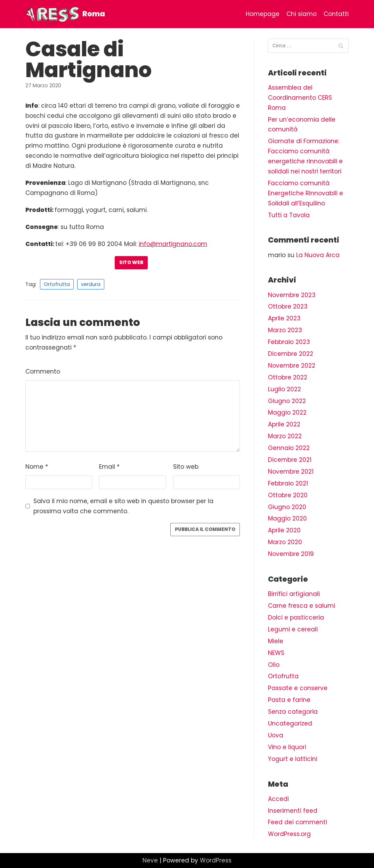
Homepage (263, 14)
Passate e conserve (298, 688)
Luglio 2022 (284, 389)
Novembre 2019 (291, 554)
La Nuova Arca (318, 255)
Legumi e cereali (293, 629)
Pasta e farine (289, 700)
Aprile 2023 (284, 318)
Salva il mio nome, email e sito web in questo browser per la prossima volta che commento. (123, 506)
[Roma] (65, 14)
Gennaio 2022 (289, 448)
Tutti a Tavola (289, 215)
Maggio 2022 (287, 412)
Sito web (131, 263)
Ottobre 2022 (288, 377)
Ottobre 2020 (288, 495)
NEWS (276, 653)
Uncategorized (290, 723)
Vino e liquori (287, 747)
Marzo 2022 (285, 436)
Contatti (336, 14)
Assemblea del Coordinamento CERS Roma (300, 98)
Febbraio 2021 (288, 483)
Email (109, 467)
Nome (37, 467)
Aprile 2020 (284, 530)
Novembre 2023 (292, 295)
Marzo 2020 (285, 542)
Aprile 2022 (284, 424)
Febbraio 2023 (289, 342)
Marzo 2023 (285, 330)
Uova (276, 735)
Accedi (278, 799)
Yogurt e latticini (293, 759)
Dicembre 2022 (291, 354)
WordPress (216, 860)
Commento (43, 371)
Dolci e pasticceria (296, 617)
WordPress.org (289, 834)
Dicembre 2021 (290, 460)
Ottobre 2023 (288, 306)
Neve (150, 860)
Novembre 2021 (291, 472)
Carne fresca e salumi (302, 606)
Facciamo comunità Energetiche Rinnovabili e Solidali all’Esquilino (306, 193)
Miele (276, 641)
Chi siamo (302, 14)
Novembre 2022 (292, 366)
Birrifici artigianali (294, 594)
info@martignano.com (173, 244)
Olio (274, 665)
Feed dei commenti (298, 822)
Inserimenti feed (293, 811)
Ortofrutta (57, 284)
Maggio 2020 (287, 518)
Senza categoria (293, 712)
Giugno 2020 (287, 507)
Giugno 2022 (287, 401)
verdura (91, 284)
